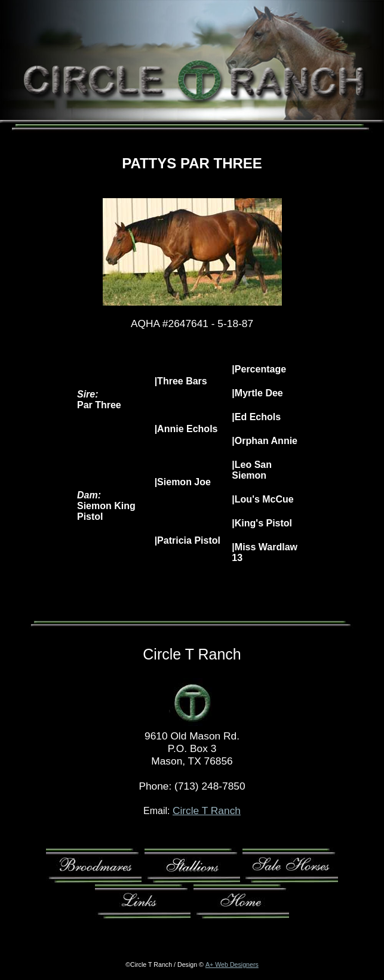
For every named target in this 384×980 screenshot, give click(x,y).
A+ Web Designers (232, 964)
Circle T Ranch (207, 810)
